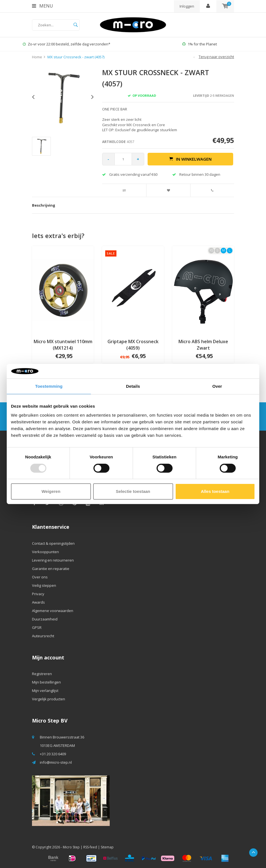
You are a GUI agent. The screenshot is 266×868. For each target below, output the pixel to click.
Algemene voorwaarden (53, 611)
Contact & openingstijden (53, 543)
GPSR (37, 627)
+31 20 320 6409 (53, 754)
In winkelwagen (190, 159)
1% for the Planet (199, 44)
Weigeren (51, 491)
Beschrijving (44, 205)
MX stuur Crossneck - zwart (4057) (76, 57)
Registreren (42, 674)
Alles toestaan (215, 491)
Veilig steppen (44, 585)
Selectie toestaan (133, 491)
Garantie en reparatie (51, 569)
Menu (43, 6)
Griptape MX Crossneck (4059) (133, 345)
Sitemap (107, 847)
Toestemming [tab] (49, 386)
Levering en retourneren (53, 560)
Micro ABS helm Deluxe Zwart (203, 345)
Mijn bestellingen (46, 682)
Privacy (38, 594)
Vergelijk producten (49, 699)
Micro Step (71, 847)
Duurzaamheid (45, 619)
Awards (38, 602)
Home (37, 57)
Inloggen (187, 6)
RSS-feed (90, 847)
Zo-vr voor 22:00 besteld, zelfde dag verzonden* (66, 44)
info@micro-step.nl (56, 762)
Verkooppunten (45, 552)
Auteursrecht (43, 636)
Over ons (40, 577)
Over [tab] (217, 386)
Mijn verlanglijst (45, 691)
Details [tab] (133, 386)
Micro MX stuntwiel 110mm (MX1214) (63, 345)
